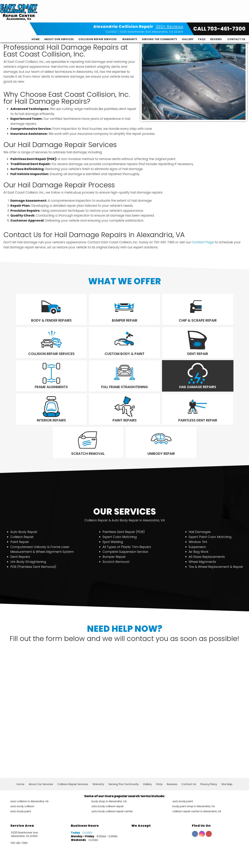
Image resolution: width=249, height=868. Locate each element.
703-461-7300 (19, 811)
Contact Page (203, 242)
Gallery (188, 17)
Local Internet (132, 861)
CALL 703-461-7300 (219, 6)
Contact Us (236, 17)
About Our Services (59, 17)
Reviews (216, 17)
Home (36, 17)
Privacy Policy (209, 752)
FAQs (202, 17)
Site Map (227, 752)
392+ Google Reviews (94, 848)
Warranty (130, 17)
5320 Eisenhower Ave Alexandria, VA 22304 (151, 9)
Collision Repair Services (98, 17)
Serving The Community (160, 17)
